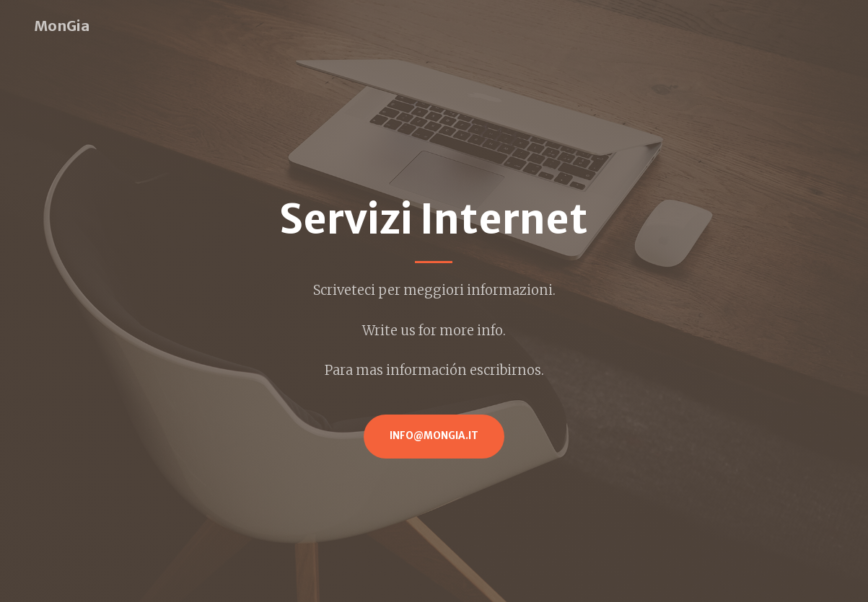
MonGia (62, 26)
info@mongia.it (434, 436)
